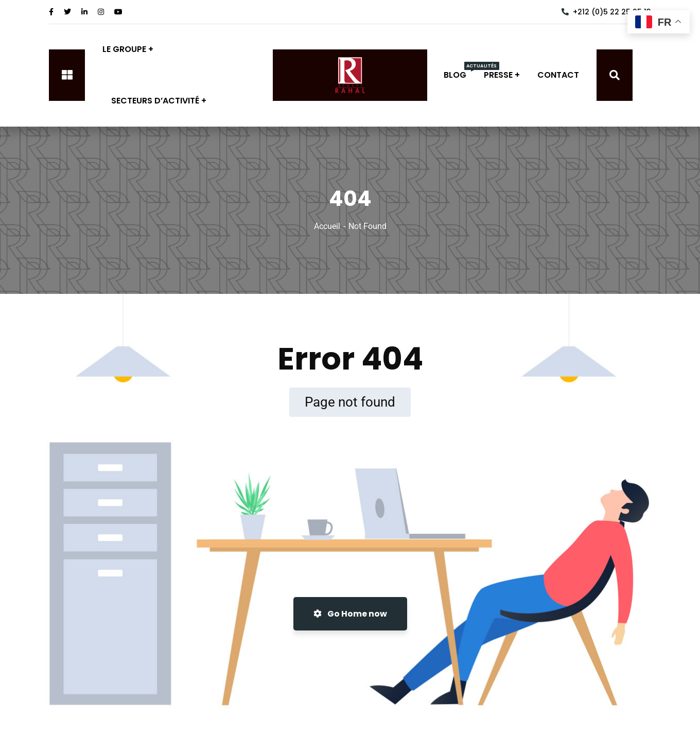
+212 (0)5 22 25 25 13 (606, 12)
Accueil (327, 226)
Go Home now (350, 614)
